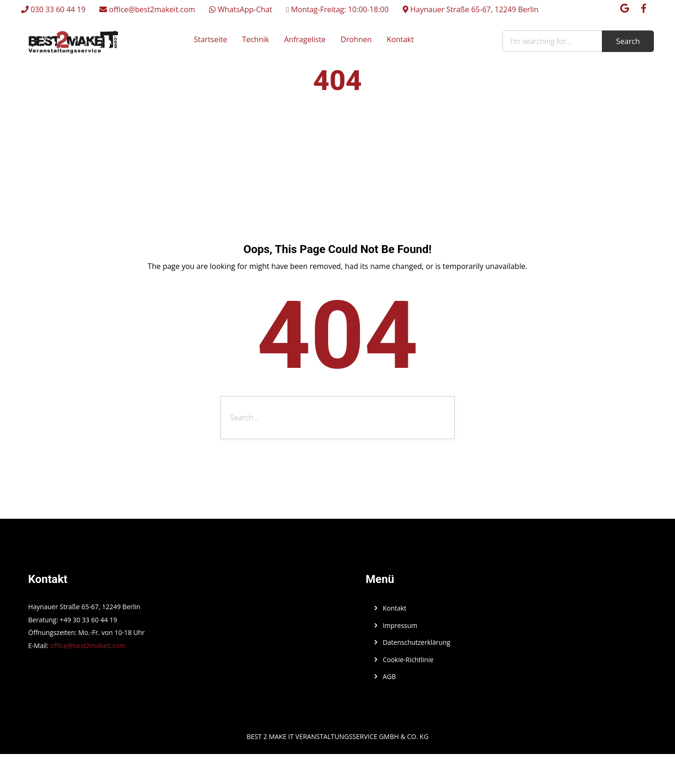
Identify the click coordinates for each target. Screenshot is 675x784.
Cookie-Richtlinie (408, 660)
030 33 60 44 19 (53, 9)
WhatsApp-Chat (240, 9)
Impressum (400, 625)
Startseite (211, 39)
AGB (389, 676)
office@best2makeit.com (147, 9)
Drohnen (356, 39)
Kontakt (400, 39)
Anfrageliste (305, 39)
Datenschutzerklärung (416, 642)
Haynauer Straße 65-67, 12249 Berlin (471, 9)
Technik (255, 39)
